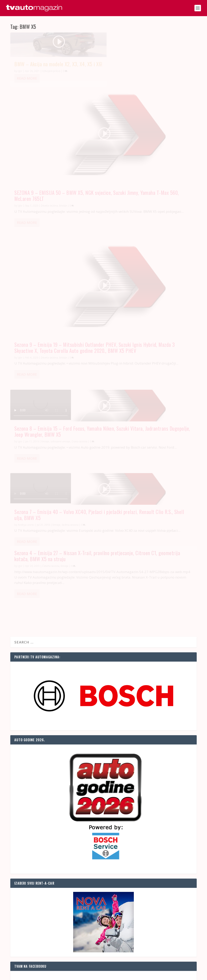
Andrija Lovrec (26, 287)
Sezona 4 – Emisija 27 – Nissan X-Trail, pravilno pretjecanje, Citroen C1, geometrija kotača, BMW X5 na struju (149, 262)
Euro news (25, 838)
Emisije (63, 188)
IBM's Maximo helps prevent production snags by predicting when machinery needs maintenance (83, 877)
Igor (20, 84)
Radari (19, 722)
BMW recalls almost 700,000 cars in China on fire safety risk (56, 864)
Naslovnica (134, 975)
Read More (27, 91)
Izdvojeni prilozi (51, 84)
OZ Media (58, 975)
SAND (30, 975)
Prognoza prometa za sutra (34, 702)
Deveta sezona (49, 188)
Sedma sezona (70, 287)
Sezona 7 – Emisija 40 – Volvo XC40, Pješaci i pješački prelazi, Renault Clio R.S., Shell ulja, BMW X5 (52, 274)
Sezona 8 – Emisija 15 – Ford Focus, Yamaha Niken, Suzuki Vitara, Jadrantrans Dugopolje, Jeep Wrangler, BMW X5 (151, 195)
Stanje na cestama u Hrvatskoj (40, 692)
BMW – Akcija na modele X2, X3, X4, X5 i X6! (55, 74)
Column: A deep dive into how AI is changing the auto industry (59, 848)
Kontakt (148, 975)
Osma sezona (175, 209)
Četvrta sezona (147, 276)
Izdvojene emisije (156, 209)
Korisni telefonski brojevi (32, 734)
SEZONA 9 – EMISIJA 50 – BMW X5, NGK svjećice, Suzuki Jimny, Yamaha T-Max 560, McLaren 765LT (150, 97)
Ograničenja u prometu (31, 751)
